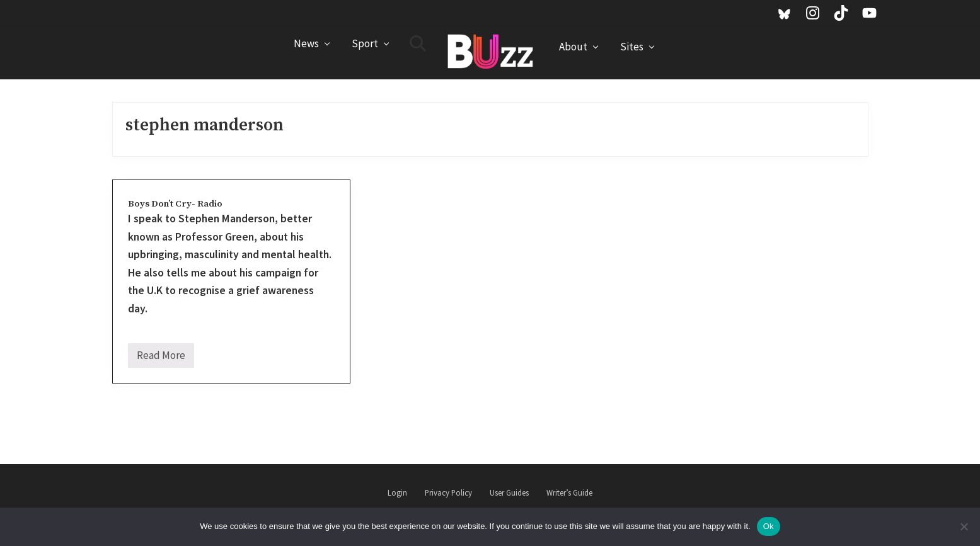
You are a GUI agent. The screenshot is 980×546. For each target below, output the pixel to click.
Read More (161, 358)
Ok (769, 526)
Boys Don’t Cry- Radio (175, 204)
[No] (964, 526)
